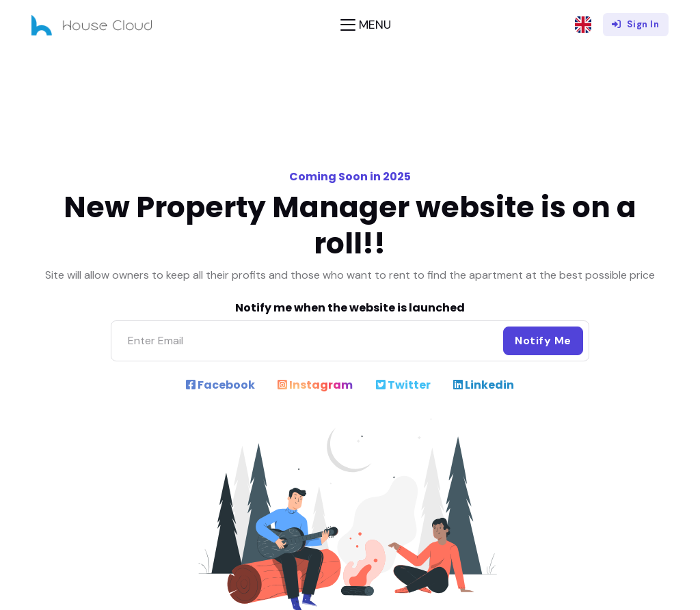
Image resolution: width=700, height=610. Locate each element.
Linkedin (484, 385)
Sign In (635, 24)
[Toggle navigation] (366, 25)
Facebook (220, 385)
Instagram (315, 385)
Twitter (403, 385)
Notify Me (543, 341)
